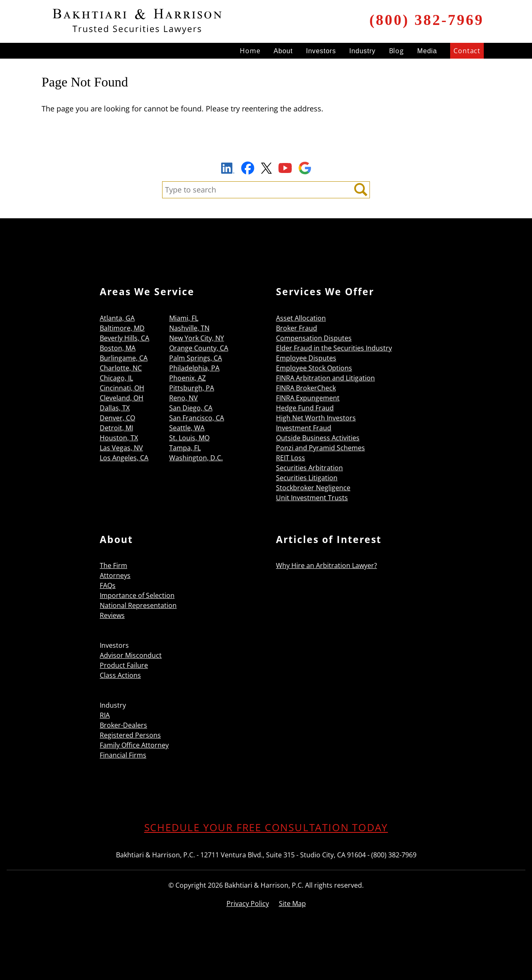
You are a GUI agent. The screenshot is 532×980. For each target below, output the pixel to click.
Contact (467, 51)
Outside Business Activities (318, 438)
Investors (321, 51)
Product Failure (124, 665)
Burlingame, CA (124, 358)
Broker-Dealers (123, 725)
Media (427, 51)
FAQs (108, 585)
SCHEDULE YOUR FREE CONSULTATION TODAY (266, 827)
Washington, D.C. (196, 458)
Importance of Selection (137, 595)
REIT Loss (291, 458)
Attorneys (115, 575)
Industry (362, 51)
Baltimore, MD (122, 328)
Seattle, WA (187, 428)
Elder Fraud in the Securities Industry (334, 348)
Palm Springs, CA (196, 358)
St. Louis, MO (189, 438)
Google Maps (305, 168)
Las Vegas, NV (121, 448)
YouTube (285, 168)
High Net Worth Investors (316, 418)
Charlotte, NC (121, 368)
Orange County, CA (199, 348)
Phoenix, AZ (187, 378)
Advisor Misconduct (131, 655)
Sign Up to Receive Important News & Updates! (266, 149)
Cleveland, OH (122, 398)
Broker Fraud (297, 328)
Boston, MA (118, 348)
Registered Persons (130, 735)
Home (250, 51)
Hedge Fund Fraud (305, 408)
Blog (397, 51)
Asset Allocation (301, 318)
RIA (105, 715)
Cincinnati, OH (122, 388)
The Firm (113, 565)
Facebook (248, 168)
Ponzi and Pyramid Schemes (320, 448)
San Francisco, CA (197, 418)
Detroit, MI (116, 428)
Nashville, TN (189, 328)
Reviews (112, 615)
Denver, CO (117, 418)
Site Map (292, 903)
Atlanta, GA (117, 318)
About (283, 51)
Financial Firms (123, 755)
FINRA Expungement (308, 398)
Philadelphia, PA (194, 368)
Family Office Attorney (134, 745)
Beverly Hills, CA (124, 338)
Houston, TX (119, 438)
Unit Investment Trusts (312, 498)
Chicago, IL (116, 378)
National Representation (138, 605)
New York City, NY (197, 338)
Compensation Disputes (314, 338)
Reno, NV (183, 398)
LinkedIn (228, 169)
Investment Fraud (304, 428)
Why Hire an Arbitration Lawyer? (326, 565)
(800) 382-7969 (427, 20)
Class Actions (120, 675)
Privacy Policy (248, 903)
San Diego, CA (191, 408)
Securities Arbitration (309, 468)
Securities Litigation (307, 478)
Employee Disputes (306, 358)
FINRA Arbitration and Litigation (325, 378)
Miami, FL (184, 318)
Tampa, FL (185, 448)
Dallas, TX (115, 408)
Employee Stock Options (314, 368)
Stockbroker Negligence (313, 488)
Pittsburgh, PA (192, 388)
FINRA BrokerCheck (306, 388)
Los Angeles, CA (124, 458)
